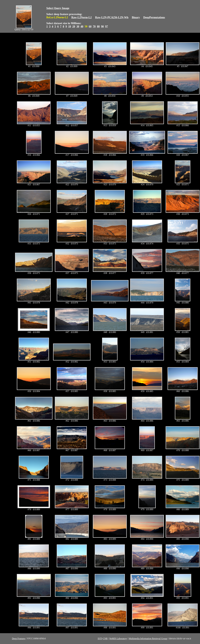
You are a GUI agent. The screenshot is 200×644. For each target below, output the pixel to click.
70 (94, 26)
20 (74, 26)
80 (98, 26)
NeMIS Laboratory (118, 639)
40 (82, 26)
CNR (105, 639)
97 (107, 26)
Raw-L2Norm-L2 (82, 17)
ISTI (100, 639)
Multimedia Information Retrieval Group (148, 639)
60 (90, 26)
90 (102, 26)
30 (78, 26)
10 (70, 26)
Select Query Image (58, 8)
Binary (136, 17)
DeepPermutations (154, 17)
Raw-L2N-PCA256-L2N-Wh (112, 17)
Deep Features (19, 639)
